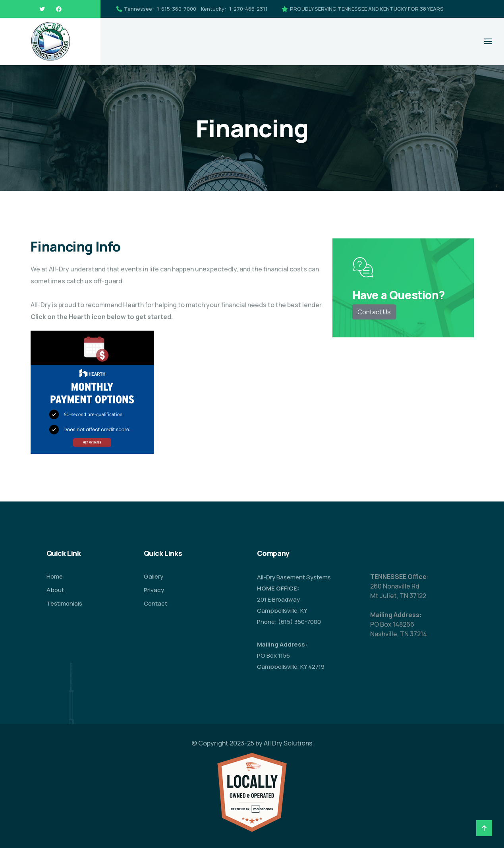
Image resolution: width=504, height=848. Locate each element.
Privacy (154, 590)
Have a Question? (399, 295)
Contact (155, 603)
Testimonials (64, 603)
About (55, 590)
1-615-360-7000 (177, 9)
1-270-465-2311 (248, 9)
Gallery (154, 576)
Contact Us (374, 312)
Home (55, 576)
